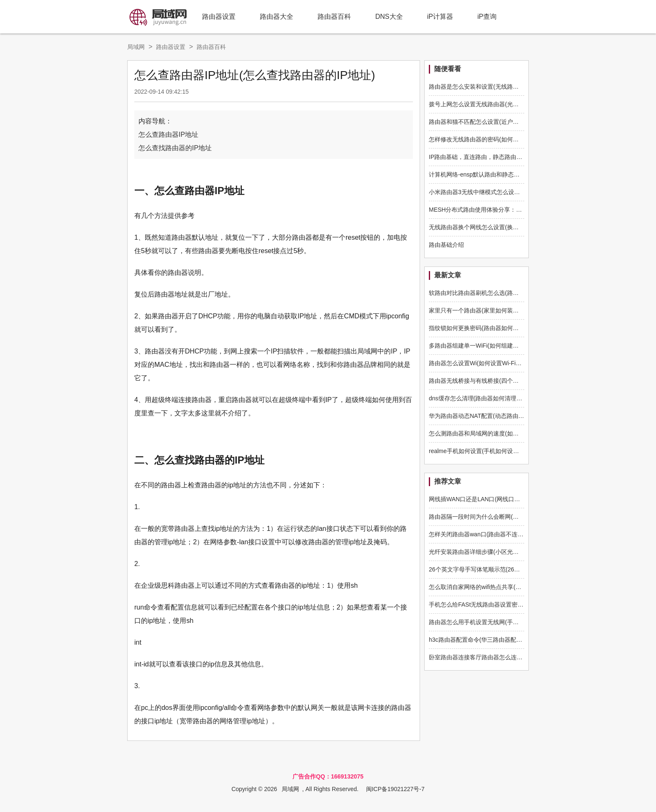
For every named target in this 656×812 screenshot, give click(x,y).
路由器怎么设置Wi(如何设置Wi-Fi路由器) (482, 363)
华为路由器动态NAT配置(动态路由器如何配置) (489, 416)
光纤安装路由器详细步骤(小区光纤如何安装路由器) (495, 552)
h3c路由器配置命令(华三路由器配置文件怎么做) (491, 640)
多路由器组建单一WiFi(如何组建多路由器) (483, 346)
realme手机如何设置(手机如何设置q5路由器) (487, 451)
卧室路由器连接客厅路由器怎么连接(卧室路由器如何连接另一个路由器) (521, 657)
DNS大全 (389, 17)
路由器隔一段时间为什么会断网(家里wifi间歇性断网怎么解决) (508, 517)
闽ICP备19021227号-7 (395, 789)
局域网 (136, 47)
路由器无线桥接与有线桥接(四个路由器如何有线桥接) (498, 381)
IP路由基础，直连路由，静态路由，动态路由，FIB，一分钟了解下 (515, 157)
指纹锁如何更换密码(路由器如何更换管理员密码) (492, 328)
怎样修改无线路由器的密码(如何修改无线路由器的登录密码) (507, 139)
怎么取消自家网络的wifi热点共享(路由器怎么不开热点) (500, 587)
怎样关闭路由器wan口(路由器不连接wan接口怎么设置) (500, 534)
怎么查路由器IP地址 (168, 134)
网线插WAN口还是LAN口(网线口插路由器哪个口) (493, 499)
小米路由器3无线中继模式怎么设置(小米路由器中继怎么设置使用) (514, 192)
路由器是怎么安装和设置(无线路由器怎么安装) (489, 87)
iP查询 (487, 17)
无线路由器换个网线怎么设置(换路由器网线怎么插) (495, 227)
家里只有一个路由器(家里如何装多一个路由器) (489, 310)
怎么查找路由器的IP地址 (175, 148)
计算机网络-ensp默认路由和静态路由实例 (483, 174)
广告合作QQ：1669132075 (328, 776)
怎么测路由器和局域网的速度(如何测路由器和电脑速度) (501, 433)
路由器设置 (219, 17)
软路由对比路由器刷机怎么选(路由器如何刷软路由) (495, 293)
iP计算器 (440, 17)
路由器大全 (277, 17)
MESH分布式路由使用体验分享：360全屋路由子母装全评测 (507, 210)
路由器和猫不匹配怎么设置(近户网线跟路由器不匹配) (498, 122)
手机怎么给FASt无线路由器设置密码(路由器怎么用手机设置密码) (513, 605)
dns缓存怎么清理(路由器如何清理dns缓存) (484, 398)
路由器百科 (334, 17)
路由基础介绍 (446, 245)
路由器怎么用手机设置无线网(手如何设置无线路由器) (498, 622)
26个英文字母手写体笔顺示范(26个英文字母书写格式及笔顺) (507, 569)
